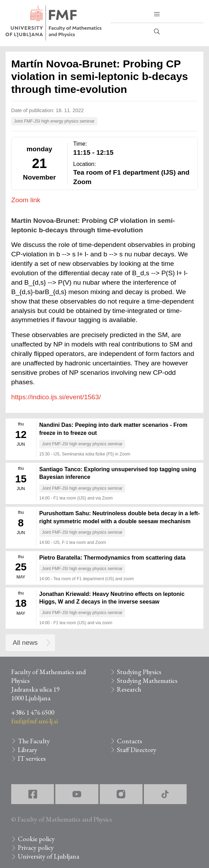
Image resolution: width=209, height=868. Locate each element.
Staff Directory (137, 750)
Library (27, 750)
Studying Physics (139, 672)
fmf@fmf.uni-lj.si (34, 721)
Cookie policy (36, 839)
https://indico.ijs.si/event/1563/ (56, 397)
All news (25, 643)
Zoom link (26, 200)
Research (129, 689)
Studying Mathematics (147, 681)
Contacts (130, 741)
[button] (157, 14)
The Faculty (34, 741)
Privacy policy (36, 848)
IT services (32, 758)
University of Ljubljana (48, 856)
